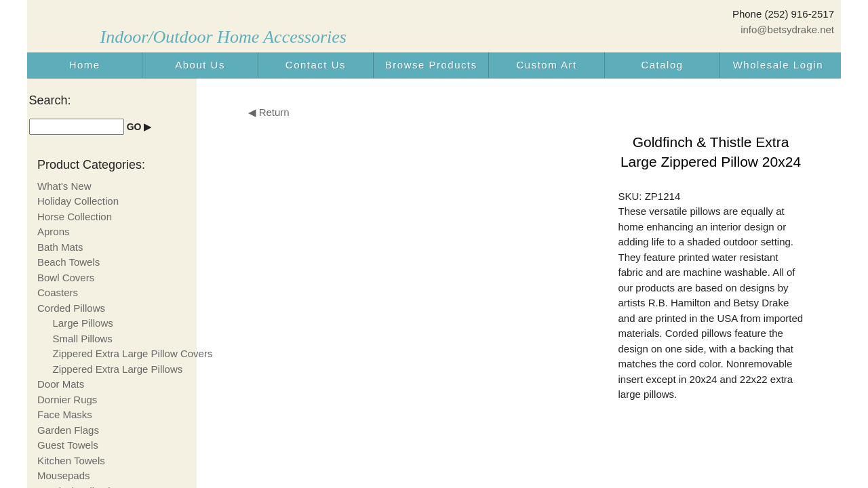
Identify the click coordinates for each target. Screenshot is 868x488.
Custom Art (547, 65)
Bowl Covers (66, 278)
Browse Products (431, 65)
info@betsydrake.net (787, 29)
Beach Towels (68, 262)
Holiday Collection (78, 201)
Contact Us (316, 65)
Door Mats (61, 384)
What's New (64, 186)
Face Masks (65, 414)
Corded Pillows (71, 308)
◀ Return (269, 112)
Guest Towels (68, 445)
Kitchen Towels (71, 461)
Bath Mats (60, 247)
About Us (200, 65)
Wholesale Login (778, 65)
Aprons (54, 231)
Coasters (58, 292)
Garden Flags (68, 430)
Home (85, 65)
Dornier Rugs (67, 400)
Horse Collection (75, 217)
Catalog (662, 65)
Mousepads (64, 475)
